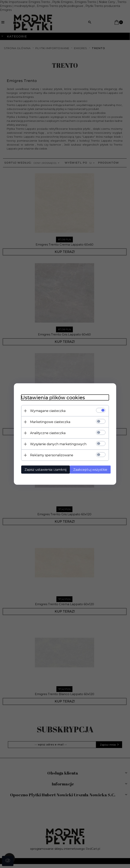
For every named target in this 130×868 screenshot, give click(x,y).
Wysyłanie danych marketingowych (57, 444)
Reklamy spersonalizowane (50, 455)
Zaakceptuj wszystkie (90, 469)
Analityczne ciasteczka (46, 433)
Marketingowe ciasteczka (49, 422)
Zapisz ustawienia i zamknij (44, 469)
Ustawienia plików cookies (51, 397)
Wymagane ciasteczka (46, 411)
